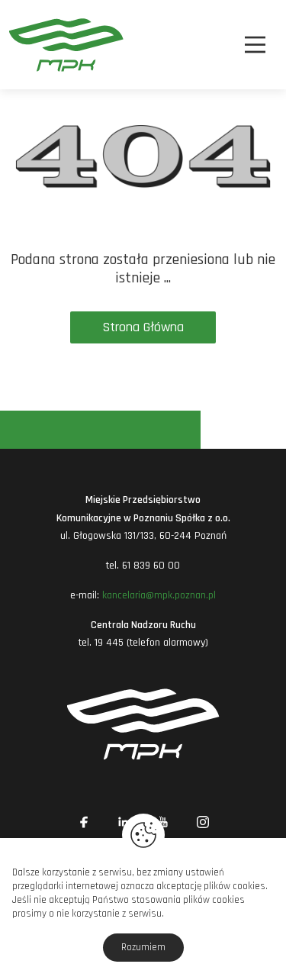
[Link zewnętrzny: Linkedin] (124, 822)
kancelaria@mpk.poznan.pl (159, 595)
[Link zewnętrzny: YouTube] (163, 822)
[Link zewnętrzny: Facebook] (84, 822)
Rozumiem (143, 947)
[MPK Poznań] (29, 45)
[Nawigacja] (255, 45)
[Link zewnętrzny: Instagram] (203, 822)
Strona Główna (143, 327)
